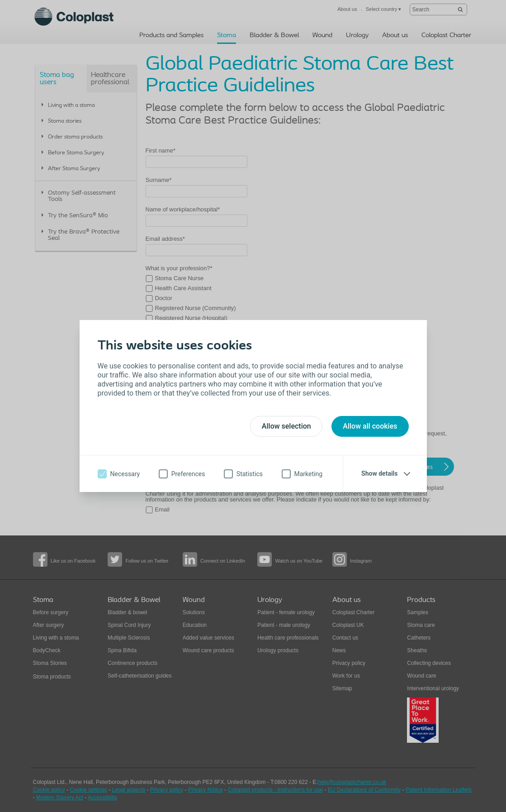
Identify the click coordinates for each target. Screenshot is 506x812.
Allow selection (286, 426)
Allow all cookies (370, 426)
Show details (379, 473)
